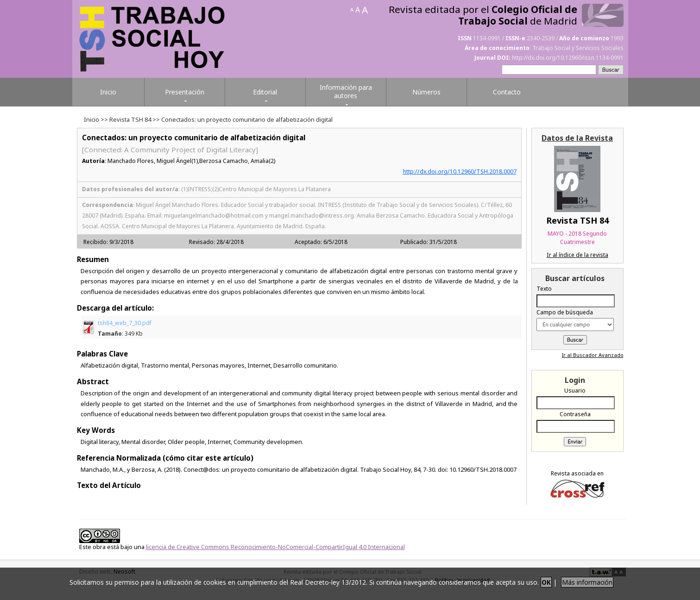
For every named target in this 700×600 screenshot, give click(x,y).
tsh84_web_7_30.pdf (125, 328)
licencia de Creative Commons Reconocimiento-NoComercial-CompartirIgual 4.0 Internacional (275, 547)
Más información (587, 582)
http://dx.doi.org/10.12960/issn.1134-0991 (568, 58)
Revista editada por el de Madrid (483, 15)
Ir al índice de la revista (577, 255)
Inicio (91, 119)
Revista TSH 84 (130, 119)
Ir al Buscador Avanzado (593, 355)
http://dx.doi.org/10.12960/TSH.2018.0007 (460, 172)
